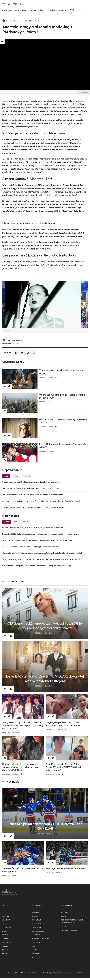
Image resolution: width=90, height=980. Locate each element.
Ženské (5, 935)
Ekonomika (36, 954)
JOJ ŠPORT (6, 920)
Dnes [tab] (7, 522)
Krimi (33, 946)
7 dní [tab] (16, 522)
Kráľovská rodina (58, 10)
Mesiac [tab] (27, 476)
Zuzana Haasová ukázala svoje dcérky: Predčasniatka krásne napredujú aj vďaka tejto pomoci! (41, 501)
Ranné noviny (37, 928)
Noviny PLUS (36, 920)
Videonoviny (36, 924)
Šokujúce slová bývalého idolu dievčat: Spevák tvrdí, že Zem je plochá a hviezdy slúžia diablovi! (42, 559)
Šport (43, 10)
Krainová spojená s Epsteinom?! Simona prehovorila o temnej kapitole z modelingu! (37, 566)
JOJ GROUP (7, 928)
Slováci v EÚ (36, 958)
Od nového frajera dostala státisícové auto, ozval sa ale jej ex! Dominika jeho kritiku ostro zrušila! (42, 553)
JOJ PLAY (6, 916)
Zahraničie (36, 943)
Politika (35, 950)
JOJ (4, 913)
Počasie (5, 954)
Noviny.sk (7, 10)
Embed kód (83, 92)
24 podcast (36, 935)
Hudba (33, 10)
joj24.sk (35, 916)
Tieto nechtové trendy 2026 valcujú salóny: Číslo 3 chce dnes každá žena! (33, 495)
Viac (72, 10)
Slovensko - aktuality (40, 939)
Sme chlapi (7, 943)
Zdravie (5, 946)
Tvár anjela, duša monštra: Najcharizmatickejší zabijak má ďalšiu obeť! (32, 482)
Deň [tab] (6, 476)
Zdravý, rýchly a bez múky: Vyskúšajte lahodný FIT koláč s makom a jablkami (34, 507)
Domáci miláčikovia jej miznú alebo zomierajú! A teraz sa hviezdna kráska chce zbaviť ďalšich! (41, 534)
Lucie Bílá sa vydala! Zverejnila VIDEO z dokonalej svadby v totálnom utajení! (34, 528)
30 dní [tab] (26, 522)
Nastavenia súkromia (69, 931)
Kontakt (64, 916)
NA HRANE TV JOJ (38, 931)
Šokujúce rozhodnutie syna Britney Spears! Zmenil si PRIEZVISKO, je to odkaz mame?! (38, 540)
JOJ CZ (5, 924)
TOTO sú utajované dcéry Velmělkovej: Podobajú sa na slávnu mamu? (31, 488)
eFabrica (79, 973)
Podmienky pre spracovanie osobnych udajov (72, 921)
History (5, 950)
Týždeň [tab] (16, 476)
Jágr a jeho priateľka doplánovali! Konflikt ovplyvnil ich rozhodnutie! (30, 547)
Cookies (64, 926)
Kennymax (58, 973)
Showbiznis (21, 10)
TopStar (6, 939)
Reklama (64, 913)
